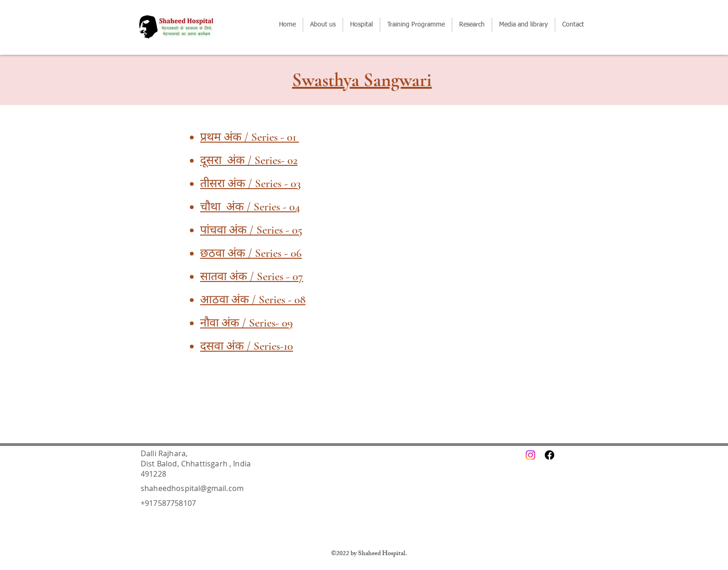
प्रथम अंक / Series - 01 (250, 137)
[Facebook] (549, 455)
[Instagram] (530, 455)
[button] (416, 25)
